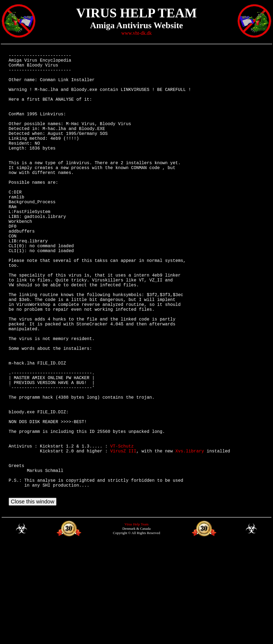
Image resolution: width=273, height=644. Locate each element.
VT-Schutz (122, 534)
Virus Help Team (136, 624)
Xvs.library (190, 540)
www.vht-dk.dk (136, 33)
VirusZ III (123, 540)
